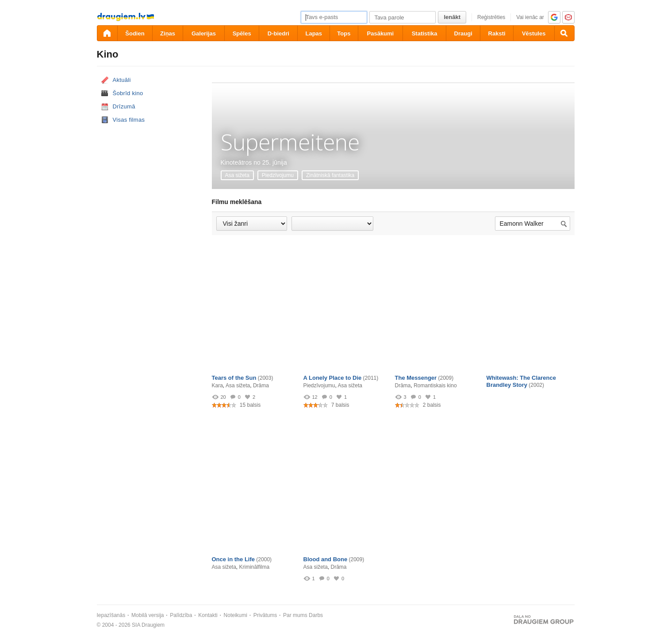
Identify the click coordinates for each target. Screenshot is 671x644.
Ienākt (452, 17)
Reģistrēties (491, 17)
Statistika (425, 33)
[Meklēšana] (564, 33)
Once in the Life (234, 559)
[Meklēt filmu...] (533, 224)
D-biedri (278, 33)
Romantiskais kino (435, 386)
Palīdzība (181, 615)
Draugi (463, 33)
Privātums (265, 615)
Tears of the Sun (234, 378)
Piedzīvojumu (278, 175)
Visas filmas (129, 120)
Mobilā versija (148, 615)
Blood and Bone (326, 559)
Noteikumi (236, 615)
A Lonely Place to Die (333, 378)
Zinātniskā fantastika (330, 175)
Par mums (295, 615)
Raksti (497, 33)
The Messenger (416, 378)
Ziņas (168, 33)
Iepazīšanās (111, 615)
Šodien (135, 33)
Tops (344, 33)
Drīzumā (124, 106)
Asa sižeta (237, 175)
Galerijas (204, 33)
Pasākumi (381, 33)
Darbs (316, 615)
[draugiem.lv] (107, 33)
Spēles (242, 33)
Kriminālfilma (255, 567)
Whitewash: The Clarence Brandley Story (521, 381)
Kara (217, 386)
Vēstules (534, 33)
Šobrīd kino (128, 93)
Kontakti (208, 615)
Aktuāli (122, 80)
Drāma (261, 386)
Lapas (314, 33)
